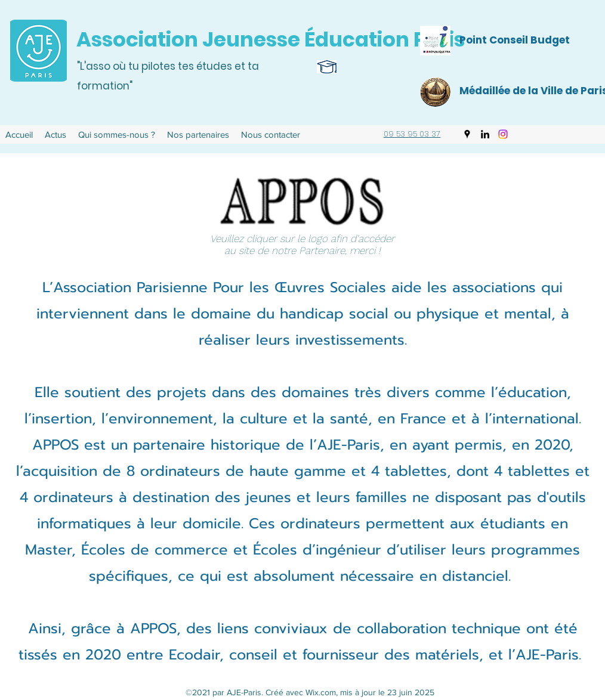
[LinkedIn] (485, 134)
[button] (117, 135)
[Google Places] (467, 134)
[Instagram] (503, 134)
